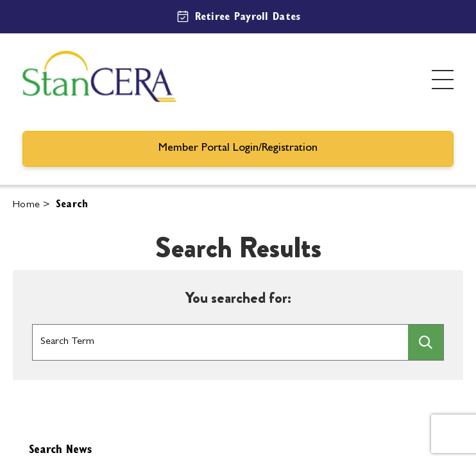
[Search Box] (220, 343)
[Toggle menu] (443, 80)
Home (26, 205)
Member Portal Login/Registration (238, 149)
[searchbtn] (426, 342)
